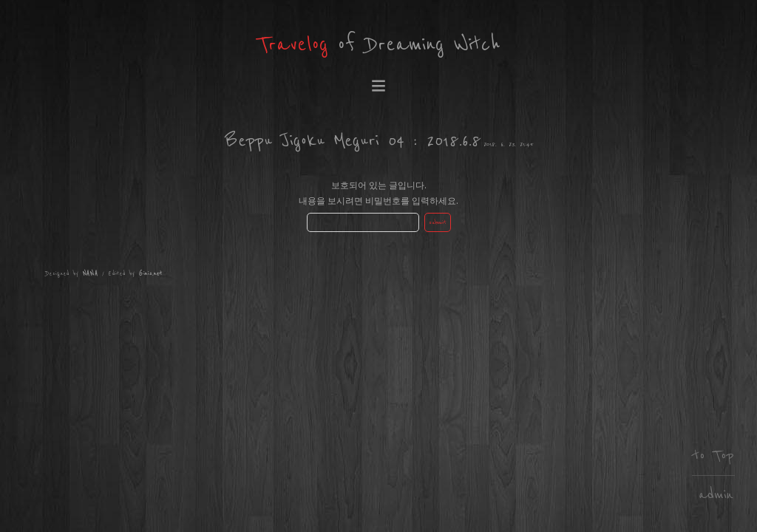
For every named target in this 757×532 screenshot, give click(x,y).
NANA (91, 274)
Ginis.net (151, 274)
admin (716, 495)
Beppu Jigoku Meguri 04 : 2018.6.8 (353, 141)
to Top (713, 456)
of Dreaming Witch (379, 45)
